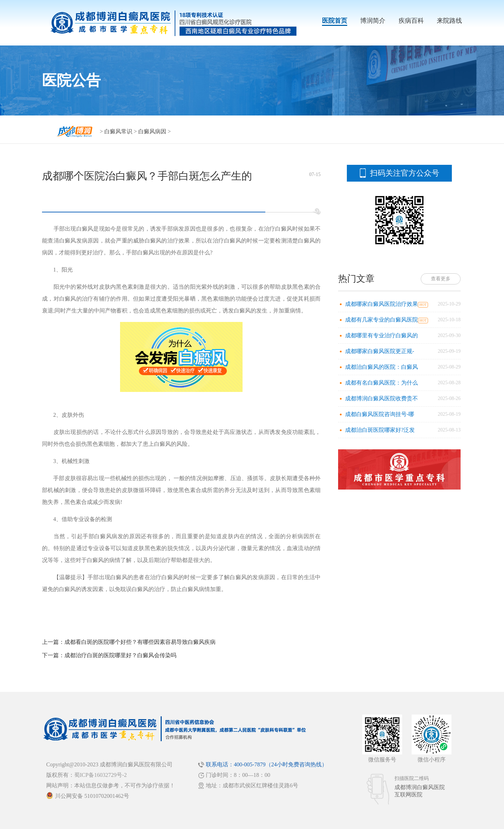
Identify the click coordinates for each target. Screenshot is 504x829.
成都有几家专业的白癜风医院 (381, 320)
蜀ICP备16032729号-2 (100, 775)
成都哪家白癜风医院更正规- (380, 351)
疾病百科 (411, 21)
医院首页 (335, 21)
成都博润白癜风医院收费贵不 (381, 398)
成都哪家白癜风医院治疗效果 (381, 304)
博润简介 (373, 21)
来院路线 (449, 21)
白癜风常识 (118, 131)
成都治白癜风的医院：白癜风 (381, 367)
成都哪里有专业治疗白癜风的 (381, 335)
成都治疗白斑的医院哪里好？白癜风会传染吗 (120, 655)
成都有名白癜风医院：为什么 (381, 383)
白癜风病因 (152, 131)
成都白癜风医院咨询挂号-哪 (380, 414)
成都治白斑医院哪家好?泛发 (380, 430)
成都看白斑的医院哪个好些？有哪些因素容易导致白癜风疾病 (140, 642)
